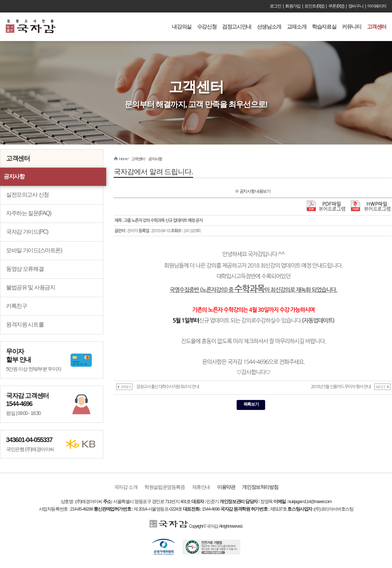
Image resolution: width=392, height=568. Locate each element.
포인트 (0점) (314, 6)
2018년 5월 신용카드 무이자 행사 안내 (341, 387)
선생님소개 (269, 27)
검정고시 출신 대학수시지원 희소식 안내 (167, 387)
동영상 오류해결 (25, 269)
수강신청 (207, 27)
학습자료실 (324, 27)
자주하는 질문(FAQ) (29, 213)
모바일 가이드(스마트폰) (34, 250)
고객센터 (377, 27)
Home (123, 159)
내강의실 (181, 27)
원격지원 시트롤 (25, 324)
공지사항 (14, 176)
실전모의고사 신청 (27, 195)
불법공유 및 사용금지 (31, 287)
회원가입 (293, 6)
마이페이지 (377, 6)
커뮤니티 (351, 27)
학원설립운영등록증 (164, 487)
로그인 (275, 6)
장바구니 (356, 6)
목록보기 (251, 404)
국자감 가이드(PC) (27, 232)
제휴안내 (201, 487)
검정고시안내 (237, 27)
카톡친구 (16, 306)
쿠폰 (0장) (336, 6)
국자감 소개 (126, 487)
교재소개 (296, 27)
